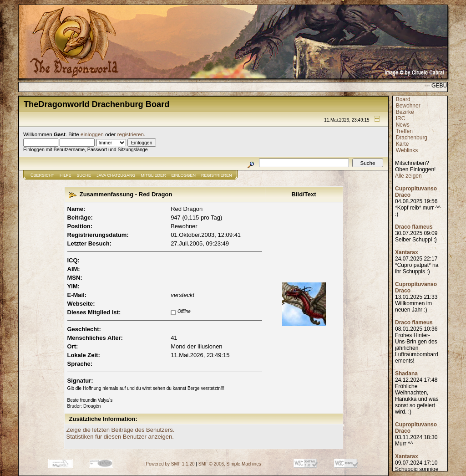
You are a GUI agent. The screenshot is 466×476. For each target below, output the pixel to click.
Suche (84, 175)
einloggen (92, 134)
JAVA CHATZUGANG (116, 175)
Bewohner (408, 106)
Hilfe (66, 175)
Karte (403, 144)
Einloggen (184, 175)
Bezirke (405, 112)
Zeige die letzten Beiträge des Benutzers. (121, 430)
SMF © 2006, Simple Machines (230, 464)
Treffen (404, 131)
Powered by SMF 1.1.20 (170, 464)
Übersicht (42, 175)
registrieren (131, 134)
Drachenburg (412, 138)
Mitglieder (154, 175)
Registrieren (217, 175)
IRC (401, 118)
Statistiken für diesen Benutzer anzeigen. (120, 437)
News (403, 125)
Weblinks (407, 150)
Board (403, 99)
